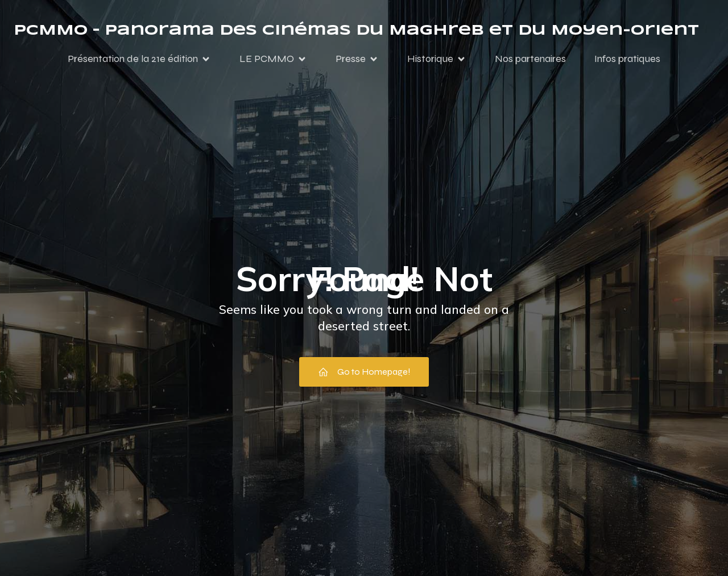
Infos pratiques (627, 59)
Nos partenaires (530, 59)
